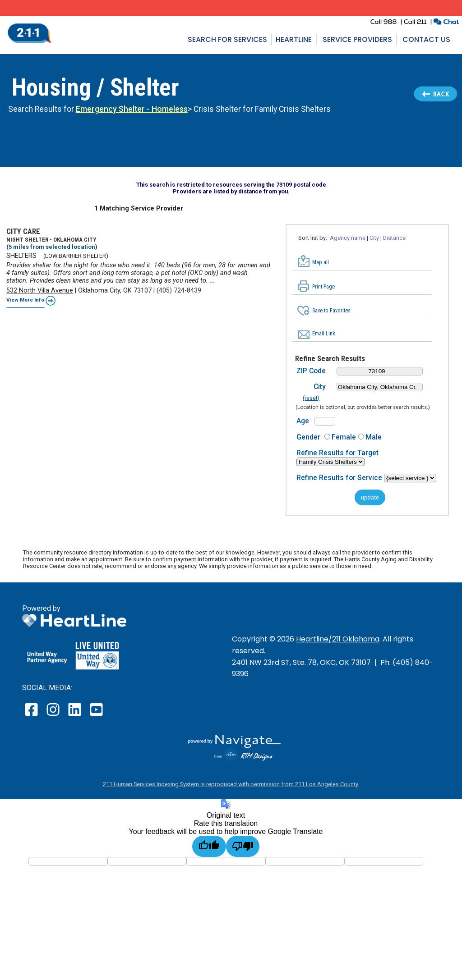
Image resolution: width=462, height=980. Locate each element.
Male (374, 437)
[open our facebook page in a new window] (32, 716)
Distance (394, 238)
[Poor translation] (243, 846)
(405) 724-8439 (179, 291)
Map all (321, 262)
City (374, 238)
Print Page (323, 287)
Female (344, 437)
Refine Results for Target (337, 453)
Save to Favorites (331, 311)
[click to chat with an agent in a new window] (446, 23)
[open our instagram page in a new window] (53, 716)
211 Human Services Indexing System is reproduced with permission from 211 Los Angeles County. (231, 784)
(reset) (311, 398)
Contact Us (426, 39)
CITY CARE (23, 231)
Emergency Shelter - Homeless (132, 109)
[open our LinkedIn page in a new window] (75, 716)
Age (303, 421)
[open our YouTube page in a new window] (96, 716)
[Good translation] (209, 846)
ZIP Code (311, 371)
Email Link (324, 334)
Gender (308, 437)
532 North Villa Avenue (40, 291)
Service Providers (357, 39)
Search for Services (227, 39)
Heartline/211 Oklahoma (338, 639)
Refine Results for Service (340, 478)
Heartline (294, 39)
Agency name (348, 238)
